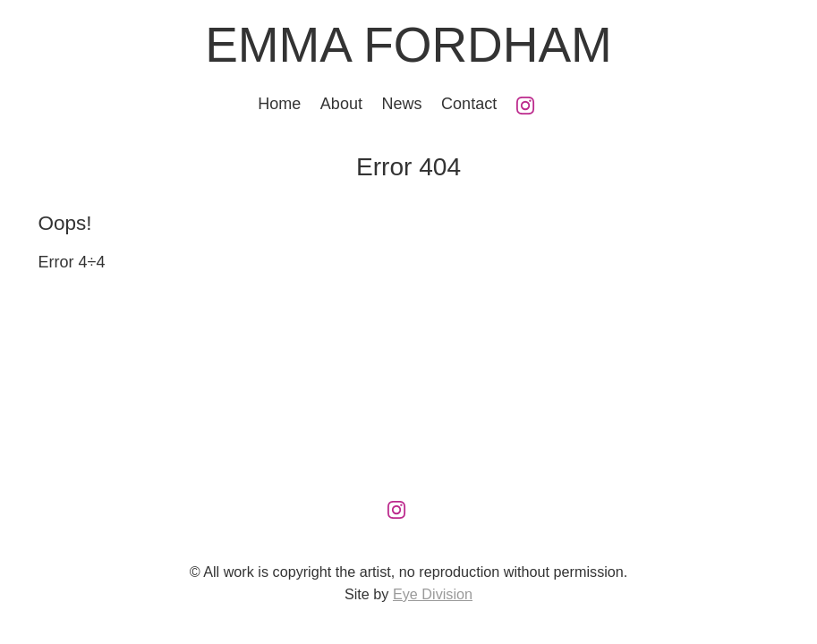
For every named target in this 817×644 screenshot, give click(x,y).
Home (279, 104)
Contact (469, 104)
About (341, 104)
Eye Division (433, 594)
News (402, 104)
